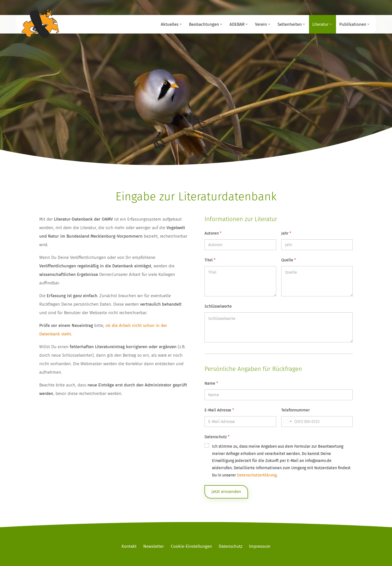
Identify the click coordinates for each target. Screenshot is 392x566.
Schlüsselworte (218, 306)
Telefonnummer (295, 410)
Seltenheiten (290, 24)
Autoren (213, 233)
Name (211, 383)
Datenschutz (217, 437)
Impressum (260, 546)
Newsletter (154, 546)
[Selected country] (287, 422)
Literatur (320, 24)
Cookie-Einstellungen (191, 546)
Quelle (289, 260)
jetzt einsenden (226, 492)
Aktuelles (170, 24)
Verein (261, 24)
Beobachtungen (204, 24)
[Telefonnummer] (317, 422)
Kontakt (129, 546)
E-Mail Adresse (219, 410)
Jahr (286, 233)
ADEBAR (237, 24)
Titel (210, 260)
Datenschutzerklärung (257, 475)
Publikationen (353, 24)
